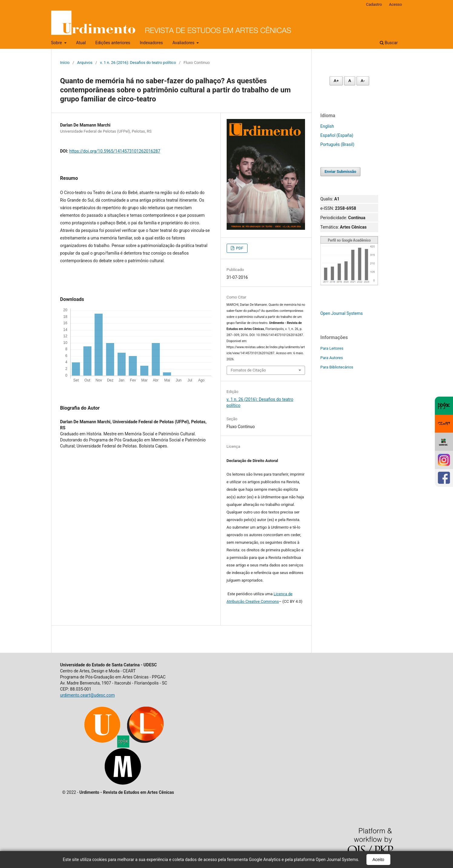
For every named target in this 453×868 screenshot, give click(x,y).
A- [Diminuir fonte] (363, 81)
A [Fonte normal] (350, 81)
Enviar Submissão (341, 172)
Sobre (57, 43)
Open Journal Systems (342, 313)
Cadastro (374, 4)
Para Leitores (332, 348)
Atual (81, 43)
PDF (239, 248)
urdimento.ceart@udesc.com (88, 695)
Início (65, 63)
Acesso (395, 4)
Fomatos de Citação (248, 370)
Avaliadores (184, 43)
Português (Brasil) (337, 144)
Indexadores (151, 43)
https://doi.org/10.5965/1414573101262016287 (115, 151)
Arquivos (85, 63)
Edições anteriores (113, 43)
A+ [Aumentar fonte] (336, 81)
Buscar (389, 43)
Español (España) (337, 135)
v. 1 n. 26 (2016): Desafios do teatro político (138, 63)
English (327, 126)
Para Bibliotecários (337, 367)
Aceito (378, 860)
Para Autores (332, 358)
